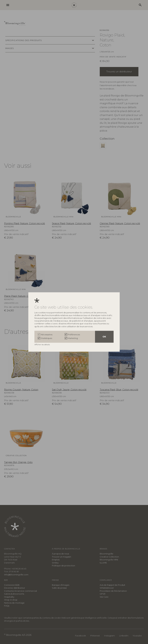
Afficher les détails (42, 345)
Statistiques (46, 338)
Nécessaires (47, 335)
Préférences (74, 335)
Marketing (73, 338)
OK (104, 337)
